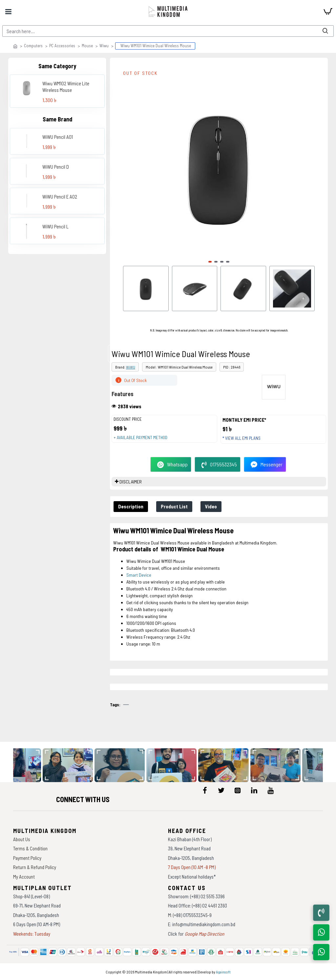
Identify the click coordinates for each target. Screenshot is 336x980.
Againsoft (223, 972)
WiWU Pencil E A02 (60, 197)
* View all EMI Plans (241, 438)
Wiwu (104, 46)
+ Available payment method (140, 437)
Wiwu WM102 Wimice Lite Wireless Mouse (66, 87)
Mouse (87, 46)
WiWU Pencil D (56, 167)
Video (211, 506)
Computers (33, 46)
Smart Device (139, 575)
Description (131, 506)
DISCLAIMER (131, 482)
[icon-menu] (205, 790)
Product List (174, 506)
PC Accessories (62, 46)
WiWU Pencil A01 (58, 137)
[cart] (328, 11)
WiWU (131, 367)
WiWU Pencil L (55, 226)
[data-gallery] (71, 765)
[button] (210, 262)
